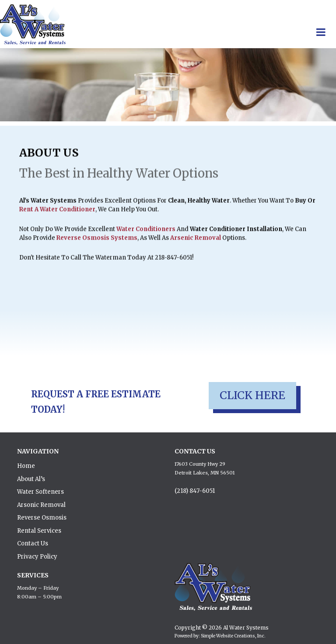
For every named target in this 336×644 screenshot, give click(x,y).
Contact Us (33, 543)
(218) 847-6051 (195, 491)
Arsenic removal (196, 242)
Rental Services (39, 531)
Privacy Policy (37, 557)
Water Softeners (40, 492)
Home (26, 466)
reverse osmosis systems (97, 242)
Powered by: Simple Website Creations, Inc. (220, 636)
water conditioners (146, 234)
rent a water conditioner (57, 214)
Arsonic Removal (41, 505)
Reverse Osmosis (42, 518)
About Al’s (31, 479)
